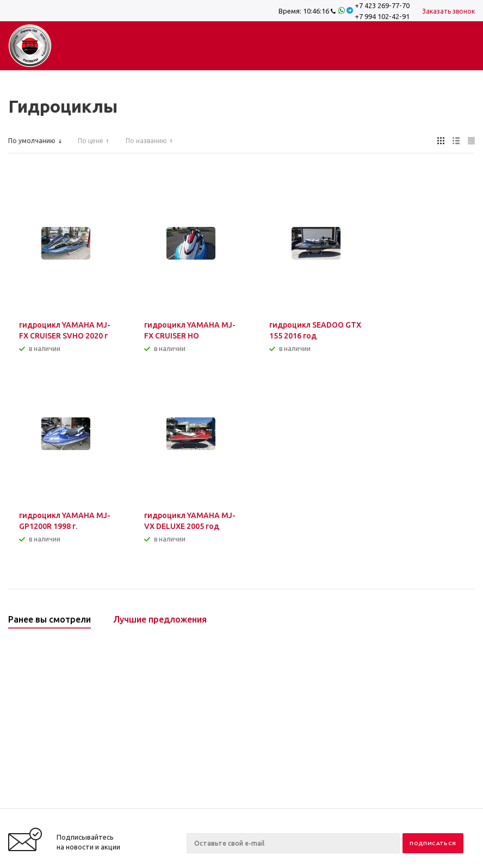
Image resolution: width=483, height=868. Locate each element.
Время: (304, 11)
